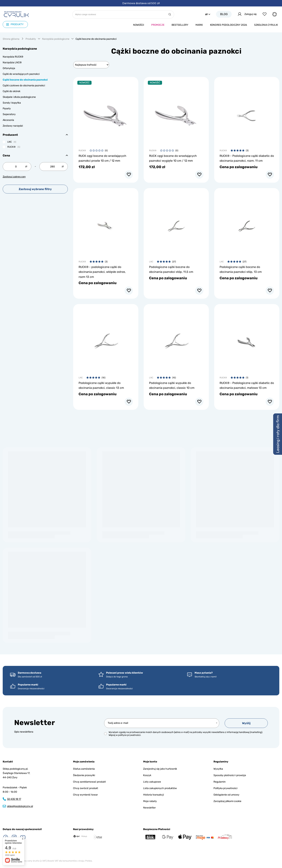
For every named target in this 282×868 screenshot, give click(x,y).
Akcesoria (8, 120)
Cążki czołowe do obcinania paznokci (24, 86)
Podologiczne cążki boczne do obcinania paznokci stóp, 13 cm (241, 269)
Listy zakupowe (152, 782)
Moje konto (150, 762)
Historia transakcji (153, 795)
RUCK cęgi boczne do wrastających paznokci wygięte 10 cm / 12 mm (173, 158)
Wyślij (246, 723)
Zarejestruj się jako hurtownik (160, 769)
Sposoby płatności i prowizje (230, 775)
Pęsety (7, 109)
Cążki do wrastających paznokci (21, 74)
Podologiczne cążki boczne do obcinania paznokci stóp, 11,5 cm (171, 269)
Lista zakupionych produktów (160, 788)
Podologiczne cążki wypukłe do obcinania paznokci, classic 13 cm (101, 385)
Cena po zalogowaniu (239, 167)
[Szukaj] (170, 14)
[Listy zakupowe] (265, 14)
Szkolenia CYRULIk (266, 25)
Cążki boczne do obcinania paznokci (25, 80)
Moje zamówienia (84, 762)
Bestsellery (180, 25)
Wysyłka (218, 769)
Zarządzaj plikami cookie (227, 801)
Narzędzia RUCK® (13, 57)
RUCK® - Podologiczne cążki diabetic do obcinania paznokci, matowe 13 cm (247, 385)
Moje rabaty (150, 801)
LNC (151, 262)
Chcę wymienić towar (85, 795)
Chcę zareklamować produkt (89, 782)
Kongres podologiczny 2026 (228, 25)
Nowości (139, 25)
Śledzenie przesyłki (84, 775)
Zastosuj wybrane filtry (35, 189)
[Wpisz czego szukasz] (123, 14)
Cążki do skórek (12, 91)
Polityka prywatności (225, 788)
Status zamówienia (84, 769)
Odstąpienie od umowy (226, 795)
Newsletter (35, 723)
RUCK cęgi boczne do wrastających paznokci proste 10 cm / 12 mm (102, 158)
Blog (224, 14)
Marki (199, 25)
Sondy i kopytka (12, 103)
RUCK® (82, 151)
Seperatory (9, 114)
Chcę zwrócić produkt (86, 788)
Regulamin (220, 782)
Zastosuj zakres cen (14, 177)
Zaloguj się (247, 14)
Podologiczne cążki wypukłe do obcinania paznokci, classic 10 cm (172, 385)
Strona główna (11, 39)
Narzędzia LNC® (12, 62)
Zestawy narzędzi (13, 126)
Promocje (158, 25)
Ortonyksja (9, 68)
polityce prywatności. (130, 735)
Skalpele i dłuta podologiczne (19, 97)
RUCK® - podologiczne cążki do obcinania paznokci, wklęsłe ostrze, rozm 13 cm (102, 272)
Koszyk (147, 775)
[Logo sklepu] (16, 14)
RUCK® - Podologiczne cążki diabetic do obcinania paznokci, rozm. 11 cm (247, 158)
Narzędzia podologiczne (56, 39)
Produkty (31, 39)
